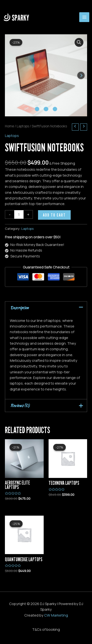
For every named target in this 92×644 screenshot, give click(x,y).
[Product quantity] (19, 214)
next (81, 75)
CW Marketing (56, 615)
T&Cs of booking (46, 629)
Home (9, 126)
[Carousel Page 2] (46, 109)
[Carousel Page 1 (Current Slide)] (37, 109)
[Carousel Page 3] (55, 109)
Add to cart (54, 215)
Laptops (23, 126)
